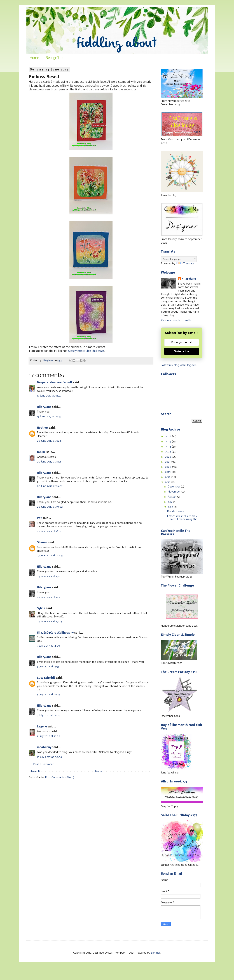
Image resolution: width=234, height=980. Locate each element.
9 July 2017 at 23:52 (48, 736)
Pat (39, 518)
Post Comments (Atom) (60, 778)
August (172, 497)
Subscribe (182, 351)
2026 (168, 436)
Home (34, 58)
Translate (185, 264)
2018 (168, 477)
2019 (168, 472)
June (171, 507)
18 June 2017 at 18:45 (49, 396)
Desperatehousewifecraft (55, 383)
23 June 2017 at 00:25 (50, 556)
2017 (168, 482)
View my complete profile (176, 320)
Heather (43, 428)
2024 (168, 447)
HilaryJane (44, 407)
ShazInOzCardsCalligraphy (55, 633)
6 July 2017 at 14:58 (48, 667)
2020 (169, 467)
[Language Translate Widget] (179, 259)
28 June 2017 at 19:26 (50, 622)
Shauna (42, 542)
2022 (168, 457)
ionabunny (44, 747)
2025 (168, 442)
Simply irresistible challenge (86, 351)
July (170, 502)
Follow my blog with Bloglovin (179, 365)
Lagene (42, 727)
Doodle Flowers (176, 511)
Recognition (55, 58)
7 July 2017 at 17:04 (48, 715)
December (174, 487)
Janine (41, 452)
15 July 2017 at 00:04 (49, 757)
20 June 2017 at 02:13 (50, 441)
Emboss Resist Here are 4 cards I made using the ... (184, 518)
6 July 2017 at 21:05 (48, 695)
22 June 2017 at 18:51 (49, 531)
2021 (168, 462)
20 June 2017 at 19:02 (50, 486)
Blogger (156, 953)
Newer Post (37, 772)
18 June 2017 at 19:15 (49, 417)
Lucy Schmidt (46, 678)
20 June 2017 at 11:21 (49, 462)
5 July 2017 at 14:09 (48, 646)
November (175, 492)
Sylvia (41, 608)
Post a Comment (44, 764)
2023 (168, 452)
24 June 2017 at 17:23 (49, 576)
